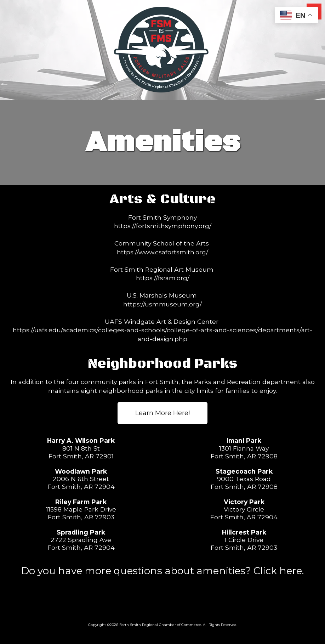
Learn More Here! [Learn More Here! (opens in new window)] (162, 413)
